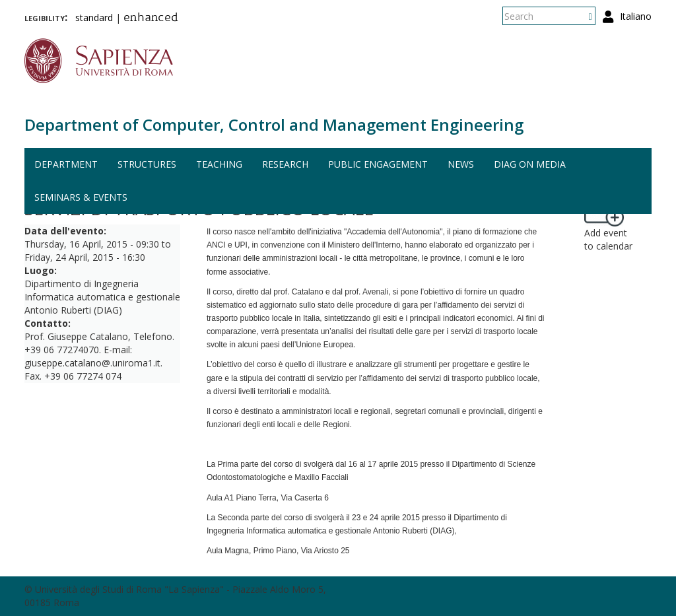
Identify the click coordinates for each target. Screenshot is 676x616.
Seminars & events (81, 197)
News (461, 164)
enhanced (151, 18)
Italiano (636, 16)
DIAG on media (530, 164)
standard (94, 17)
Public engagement (378, 164)
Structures (147, 164)
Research (285, 164)
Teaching (219, 164)
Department (66, 164)
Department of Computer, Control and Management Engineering (274, 124)
